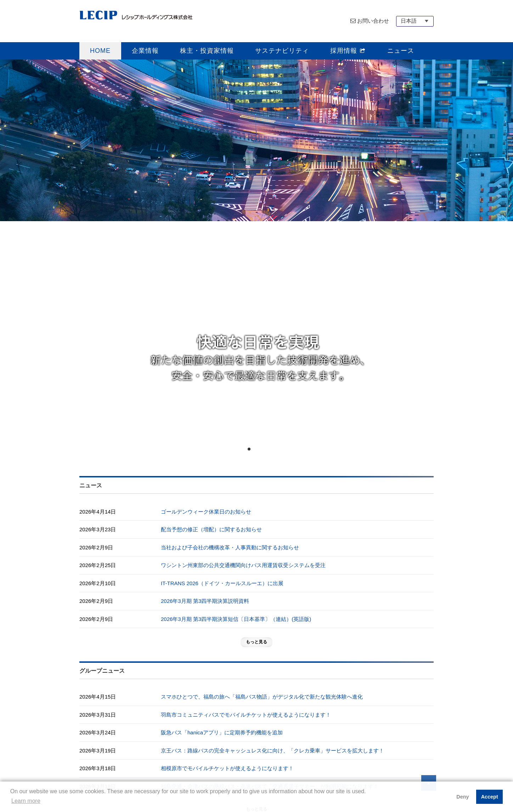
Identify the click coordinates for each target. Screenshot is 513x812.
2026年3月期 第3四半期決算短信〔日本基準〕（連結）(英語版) (236, 619)
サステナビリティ (282, 51)
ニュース (401, 51)
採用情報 (348, 51)
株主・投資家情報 (207, 51)
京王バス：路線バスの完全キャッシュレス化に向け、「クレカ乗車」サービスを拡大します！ (272, 751)
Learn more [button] (26, 801)
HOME (100, 51)
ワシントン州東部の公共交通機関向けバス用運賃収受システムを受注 (243, 565)
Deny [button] (463, 797)
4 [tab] (268, 449)
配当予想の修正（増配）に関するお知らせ (211, 529)
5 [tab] (275, 449)
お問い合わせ (373, 21)
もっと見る (256, 642)
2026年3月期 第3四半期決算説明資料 (205, 601)
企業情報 (145, 51)
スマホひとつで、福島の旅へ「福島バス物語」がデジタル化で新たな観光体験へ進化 (262, 697)
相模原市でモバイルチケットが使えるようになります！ (227, 768)
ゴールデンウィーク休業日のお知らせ (206, 512)
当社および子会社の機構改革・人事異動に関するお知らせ (230, 547)
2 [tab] (255, 449)
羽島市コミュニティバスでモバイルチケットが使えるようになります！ (246, 715)
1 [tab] (249, 449)
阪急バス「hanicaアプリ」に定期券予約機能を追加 (222, 732)
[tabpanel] (256, 263)
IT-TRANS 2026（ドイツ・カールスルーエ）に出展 (222, 583)
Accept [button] (490, 797)
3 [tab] (262, 449)
